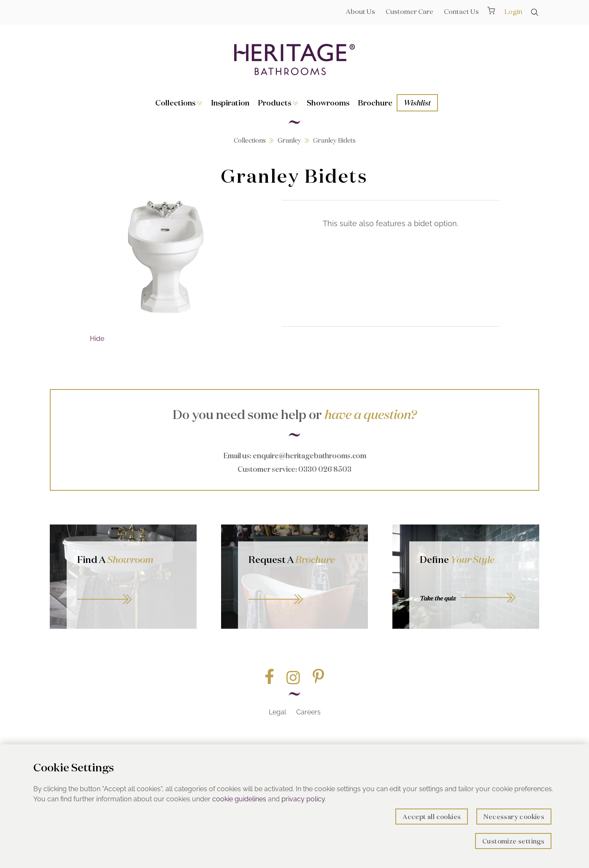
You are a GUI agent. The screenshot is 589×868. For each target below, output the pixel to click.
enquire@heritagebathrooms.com (309, 456)
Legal (277, 712)
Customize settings (513, 841)
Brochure (375, 103)
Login (513, 11)
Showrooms (328, 103)
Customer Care (409, 11)
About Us (360, 11)
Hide (97, 339)
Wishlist (417, 103)
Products (278, 103)
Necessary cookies (514, 817)
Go (303, 590)
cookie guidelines (239, 799)
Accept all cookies (432, 817)
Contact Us (461, 11)
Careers (308, 712)
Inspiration (230, 103)
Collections (179, 103)
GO (132, 590)
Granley (289, 140)
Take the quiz (438, 598)
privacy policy (303, 799)
